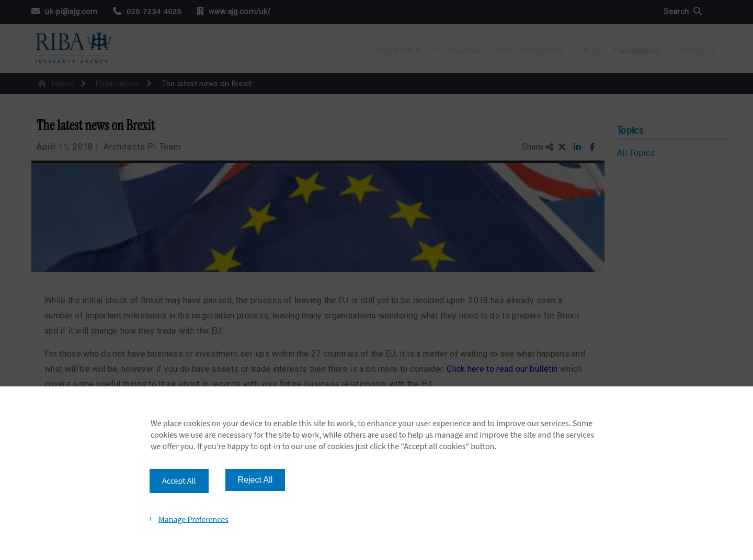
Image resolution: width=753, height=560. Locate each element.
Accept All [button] (179, 481)
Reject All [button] (255, 480)
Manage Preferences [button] (193, 519)
